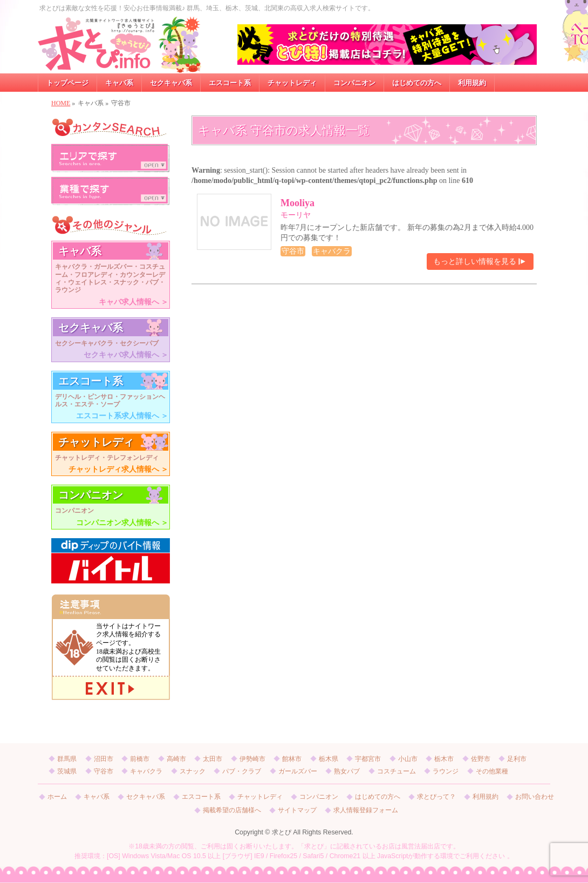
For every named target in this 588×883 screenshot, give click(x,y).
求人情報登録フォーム (366, 810)
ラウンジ (446, 771)
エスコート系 (201, 797)
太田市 (213, 759)
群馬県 (67, 759)
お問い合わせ (535, 797)
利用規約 (486, 797)
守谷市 (104, 771)
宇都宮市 (368, 759)
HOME (61, 103)
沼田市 (104, 759)
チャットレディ (260, 797)
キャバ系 (97, 797)
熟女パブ (347, 771)
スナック (193, 771)
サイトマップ (297, 810)
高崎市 (176, 759)
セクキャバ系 (146, 797)
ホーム (57, 797)
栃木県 (329, 759)
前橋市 (140, 759)
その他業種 (492, 771)
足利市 (517, 759)
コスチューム (396, 771)
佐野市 (481, 759)
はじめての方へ (378, 797)
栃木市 (444, 759)
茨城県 (67, 771)
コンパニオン (319, 797)
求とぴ (282, 832)
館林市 (292, 759)
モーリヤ (296, 215)
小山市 (408, 759)
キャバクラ (146, 771)
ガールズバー (298, 771)
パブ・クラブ (242, 771)
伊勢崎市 (252, 759)
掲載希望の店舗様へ (232, 810)
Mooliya (298, 203)
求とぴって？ (436, 797)
